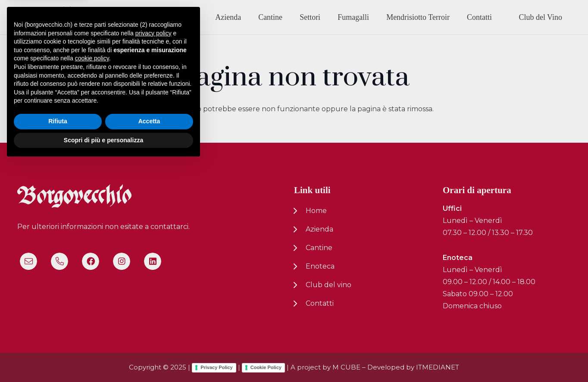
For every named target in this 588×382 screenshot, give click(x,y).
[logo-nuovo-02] (46, 17)
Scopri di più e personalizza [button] (103, 358)
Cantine (319, 248)
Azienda (319, 229)
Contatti (320, 303)
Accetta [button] (149, 340)
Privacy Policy (217, 367)
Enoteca (320, 266)
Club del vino (328, 285)
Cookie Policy (266, 367)
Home (316, 211)
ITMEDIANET (438, 367)
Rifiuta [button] (58, 340)
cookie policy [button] (92, 277)
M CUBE (346, 367)
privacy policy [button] (153, 251)
